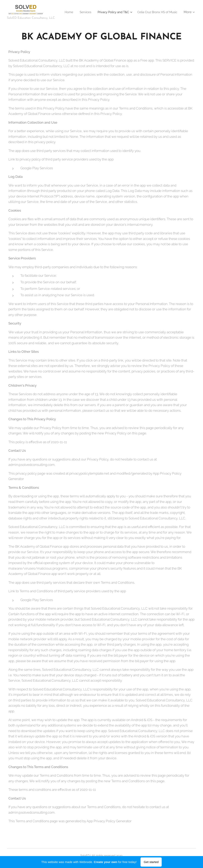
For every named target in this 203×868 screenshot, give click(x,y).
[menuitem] (112, 12)
